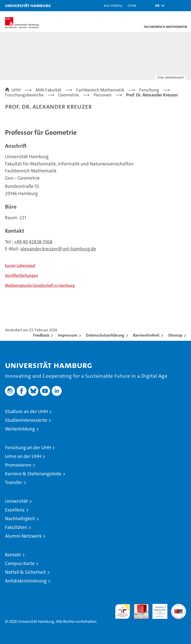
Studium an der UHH (26, 411)
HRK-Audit (157, 609)
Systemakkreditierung (179, 607)
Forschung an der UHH (28, 448)
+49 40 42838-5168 (33, 242)
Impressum (68, 335)
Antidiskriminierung (26, 581)
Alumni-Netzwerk (23, 536)
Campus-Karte (20, 563)
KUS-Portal (113, 5)
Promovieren (18, 465)
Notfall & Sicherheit (25, 572)
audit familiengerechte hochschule (123, 611)
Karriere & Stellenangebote (33, 474)
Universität (16, 501)
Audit (139, 607)
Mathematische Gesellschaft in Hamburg (40, 285)
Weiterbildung (20, 429)
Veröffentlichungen (22, 275)
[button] (159, 6)
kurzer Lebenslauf (20, 265)
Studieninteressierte (26, 420)
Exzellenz (15, 510)
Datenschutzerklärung (105, 335)
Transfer (14, 482)
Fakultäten (16, 527)
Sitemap (175, 335)
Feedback (41, 335)
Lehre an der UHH (23, 456)
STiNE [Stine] (132, 5)
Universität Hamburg (28, 5)
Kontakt (13, 555)
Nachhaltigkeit (20, 519)
